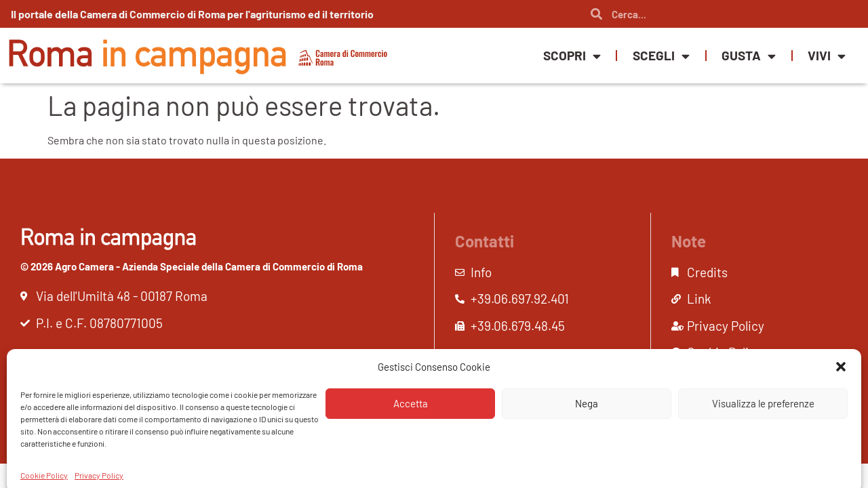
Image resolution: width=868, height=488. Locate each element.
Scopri (572, 56)
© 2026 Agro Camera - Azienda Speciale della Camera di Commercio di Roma (192, 266)
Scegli (661, 56)
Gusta (749, 56)
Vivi (827, 56)
